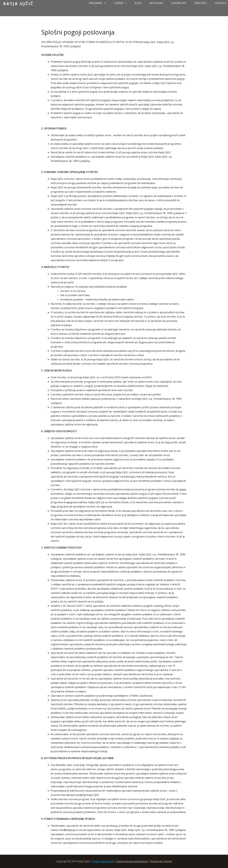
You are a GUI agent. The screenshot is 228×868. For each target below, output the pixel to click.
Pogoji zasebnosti (103, 861)
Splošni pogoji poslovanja (132, 861)
